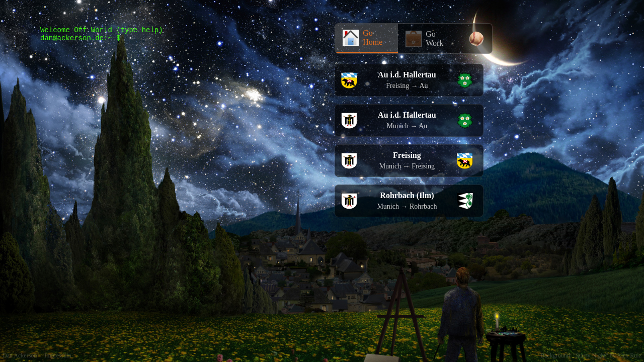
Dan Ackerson (20, 355)
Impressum (58, 355)
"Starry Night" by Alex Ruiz (607, 355)
